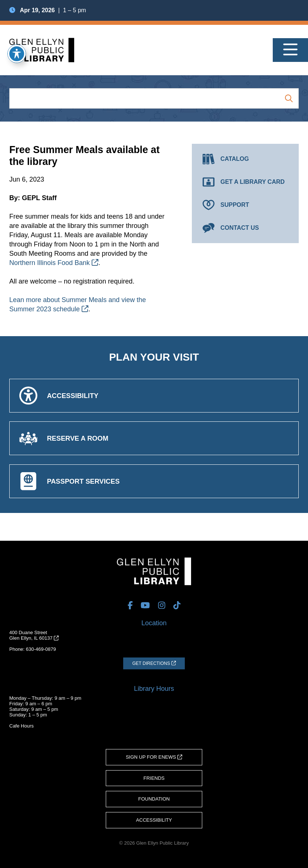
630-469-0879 (41, 649)
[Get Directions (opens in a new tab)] (154, 663)
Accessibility (154, 820)
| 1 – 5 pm (48, 10)
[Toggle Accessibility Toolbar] (17, 54)
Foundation (154, 799)
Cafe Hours (22, 726)
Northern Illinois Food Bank (54, 263)
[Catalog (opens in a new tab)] (245, 159)
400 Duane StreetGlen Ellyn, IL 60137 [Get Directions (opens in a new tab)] (34, 635)
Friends (154, 778)
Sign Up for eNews (154, 757)
